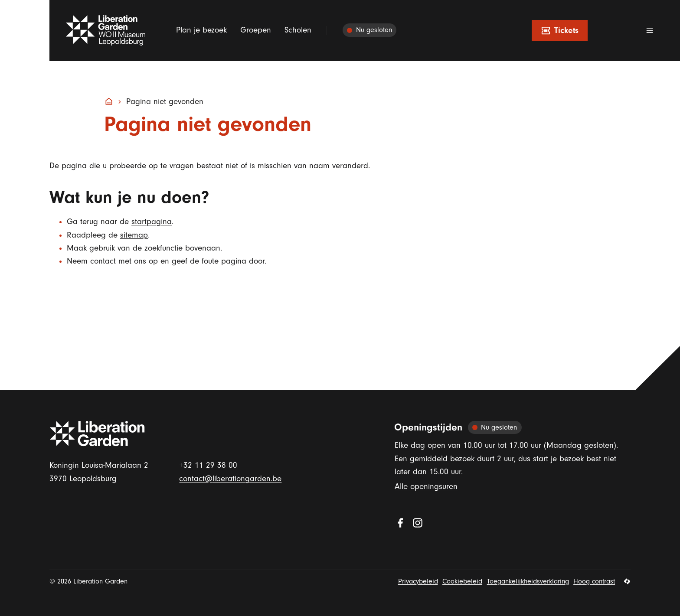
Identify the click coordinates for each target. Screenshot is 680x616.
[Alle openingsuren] (369, 31)
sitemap (134, 235)
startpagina (152, 222)
